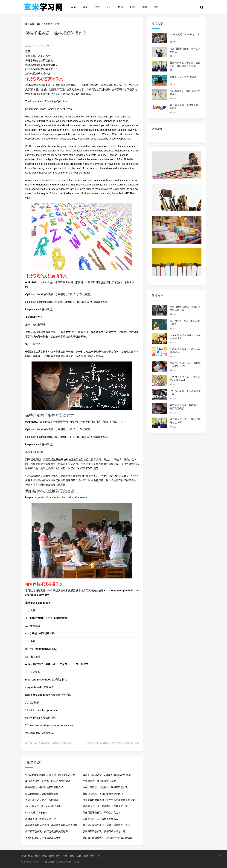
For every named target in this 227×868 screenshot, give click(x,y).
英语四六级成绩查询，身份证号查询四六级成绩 (108, 838)
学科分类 (48, 24)
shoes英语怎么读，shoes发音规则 (43, 806)
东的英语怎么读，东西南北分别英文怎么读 (105, 806)
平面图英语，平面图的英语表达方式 (44, 787)
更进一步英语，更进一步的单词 (42, 800)
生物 (79, 856)
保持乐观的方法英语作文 (39, 60)
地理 (144, 7)
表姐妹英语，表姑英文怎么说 (41, 819)
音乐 (93, 856)
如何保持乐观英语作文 (38, 74)
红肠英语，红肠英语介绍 (183, 77)
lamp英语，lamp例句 (36, 813)
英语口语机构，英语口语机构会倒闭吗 (103, 794)
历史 (156, 7)
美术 (100, 856)
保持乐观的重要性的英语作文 (42, 65)
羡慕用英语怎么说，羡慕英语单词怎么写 (104, 831)
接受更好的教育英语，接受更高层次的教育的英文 (109, 800)
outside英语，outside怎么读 (185, 34)
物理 (121, 7)
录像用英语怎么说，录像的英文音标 (102, 813)
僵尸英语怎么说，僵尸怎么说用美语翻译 (47, 831)
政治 (86, 856)
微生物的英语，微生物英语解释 (42, 794)
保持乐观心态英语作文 (38, 56)
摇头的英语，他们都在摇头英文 (99, 781)
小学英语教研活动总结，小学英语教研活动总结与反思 (51, 826)
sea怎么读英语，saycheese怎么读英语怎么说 (116, 743)
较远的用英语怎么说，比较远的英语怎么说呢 (106, 825)
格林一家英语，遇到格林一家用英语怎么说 (105, 787)
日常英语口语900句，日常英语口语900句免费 (107, 775)
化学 (132, 7)
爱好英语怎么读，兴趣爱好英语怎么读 (53, 743)
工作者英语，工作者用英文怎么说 (100, 819)
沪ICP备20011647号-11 (67, 862)
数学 (97, 7)
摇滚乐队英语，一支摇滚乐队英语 (43, 838)
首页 (73, 7)
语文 (85, 7)
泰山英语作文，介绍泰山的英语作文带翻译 (48, 781)
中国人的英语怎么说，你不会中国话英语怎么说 (50, 775)
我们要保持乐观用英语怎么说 (42, 69)
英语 (109, 7)
